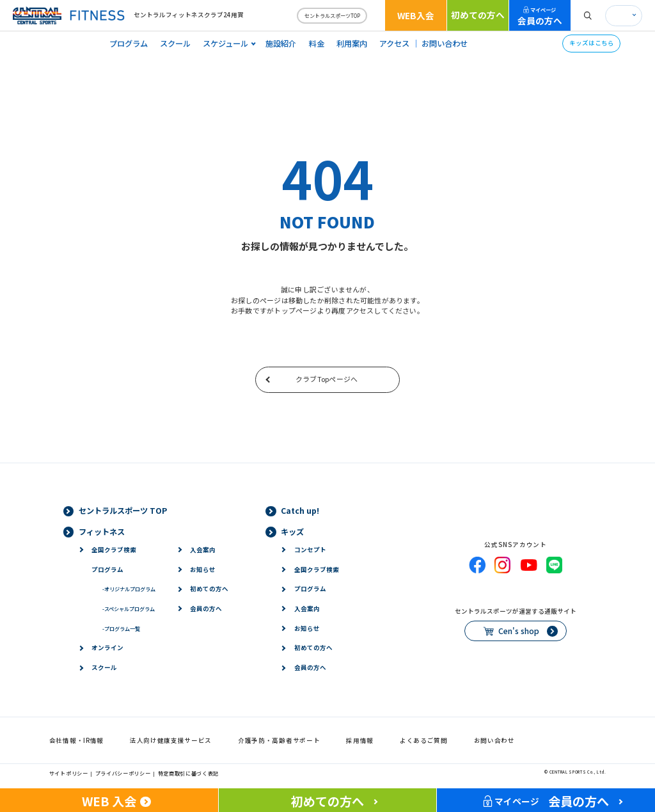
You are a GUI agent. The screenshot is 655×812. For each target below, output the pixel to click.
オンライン (107, 648)
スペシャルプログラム (129, 609)
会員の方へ (540, 16)
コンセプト (310, 550)
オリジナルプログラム (129, 589)
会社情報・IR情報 (76, 740)
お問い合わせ (445, 44)
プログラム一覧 (121, 628)
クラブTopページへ (327, 379)
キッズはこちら (592, 43)
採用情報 (360, 740)
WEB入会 (416, 15)
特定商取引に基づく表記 (189, 773)
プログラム (129, 44)
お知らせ (203, 569)
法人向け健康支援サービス (171, 740)
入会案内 (203, 550)
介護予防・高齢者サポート (279, 740)
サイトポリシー (69, 773)
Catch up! (300, 511)
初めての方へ (478, 15)
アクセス (394, 44)
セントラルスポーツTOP (332, 15)
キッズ (292, 532)
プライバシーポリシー (123, 773)
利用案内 (352, 44)
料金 (317, 44)
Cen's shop (519, 631)
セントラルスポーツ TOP (123, 511)
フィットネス (102, 532)
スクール (175, 44)
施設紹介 (281, 44)
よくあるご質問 (424, 740)
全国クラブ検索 (114, 550)
